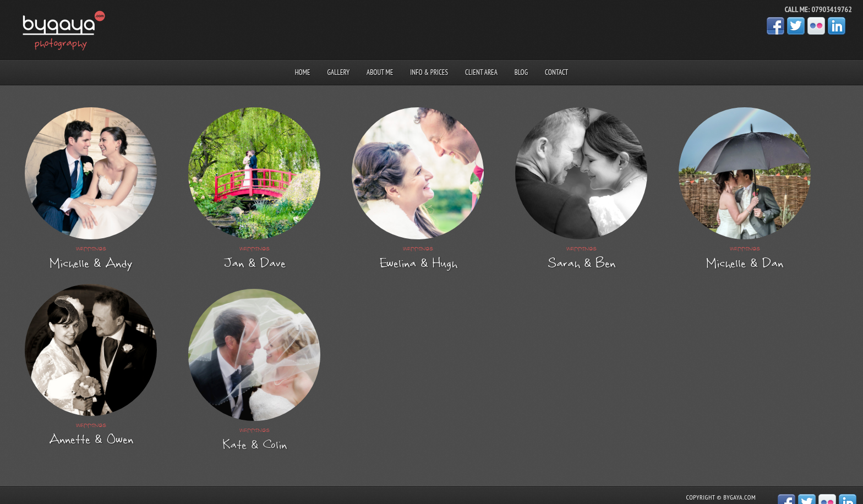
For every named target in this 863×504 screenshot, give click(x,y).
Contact (556, 72)
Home (303, 72)
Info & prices (429, 72)
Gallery (338, 72)
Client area (481, 72)
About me (380, 72)
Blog (521, 72)
